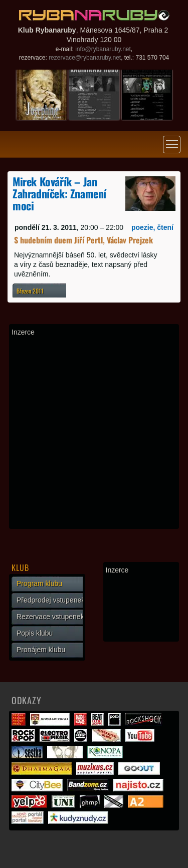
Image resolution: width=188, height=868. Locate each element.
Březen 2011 (30, 291)
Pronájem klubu (41, 650)
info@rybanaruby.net (103, 49)
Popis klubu (35, 633)
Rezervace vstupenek (50, 617)
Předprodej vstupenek (51, 600)
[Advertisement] (94, 432)
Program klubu (39, 584)
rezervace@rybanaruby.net (85, 58)
